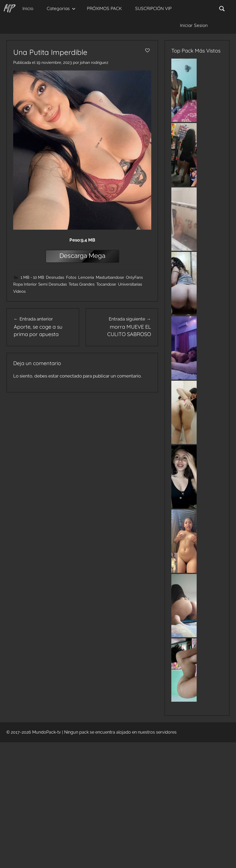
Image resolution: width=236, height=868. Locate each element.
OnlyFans (134, 277)
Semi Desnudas (53, 284)
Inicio (28, 8)
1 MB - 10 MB (32, 277)
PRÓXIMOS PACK (104, 8)
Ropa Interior (25, 284)
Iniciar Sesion (194, 25)
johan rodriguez (94, 63)
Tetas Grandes (82, 284)
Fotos (71, 277)
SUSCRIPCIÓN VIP (153, 8)
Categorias (61, 8)
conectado (71, 376)
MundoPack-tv (47, 732)
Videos (19, 291)
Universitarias (130, 284)
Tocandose (106, 284)
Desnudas (55, 277)
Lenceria (86, 277)
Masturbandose (110, 277)
